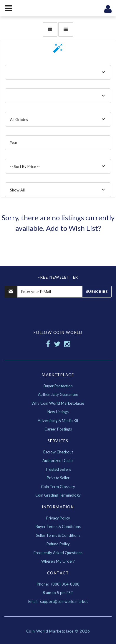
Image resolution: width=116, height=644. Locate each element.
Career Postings (58, 429)
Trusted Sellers (58, 469)
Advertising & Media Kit (58, 421)
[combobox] (58, 72)
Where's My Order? (58, 561)
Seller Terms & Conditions (58, 535)
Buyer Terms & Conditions (58, 527)
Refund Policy (58, 544)
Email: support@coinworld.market (58, 601)
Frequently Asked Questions (58, 553)
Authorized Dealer (58, 460)
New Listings (58, 412)
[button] (58, 50)
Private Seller (58, 478)
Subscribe (97, 291)
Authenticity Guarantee (58, 394)
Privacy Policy (58, 518)
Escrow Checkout (58, 452)
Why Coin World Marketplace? (58, 403)
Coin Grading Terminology (58, 495)
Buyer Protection (58, 386)
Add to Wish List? (73, 228)
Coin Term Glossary (58, 487)
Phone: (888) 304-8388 (58, 584)
